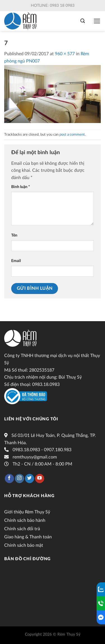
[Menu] (97, 21)
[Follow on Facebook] (9, 479)
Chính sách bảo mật (24, 545)
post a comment (72, 135)
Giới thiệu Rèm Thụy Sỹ (27, 512)
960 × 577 (65, 54)
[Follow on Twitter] (30, 479)
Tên (14, 235)
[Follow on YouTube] (40, 479)
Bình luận (21, 187)
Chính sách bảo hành (25, 520)
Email (16, 261)
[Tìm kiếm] (83, 21)
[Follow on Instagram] (19, 479)
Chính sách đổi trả (22, 529)
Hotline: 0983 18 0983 (53, 6)
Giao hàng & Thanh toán (28, 537)
